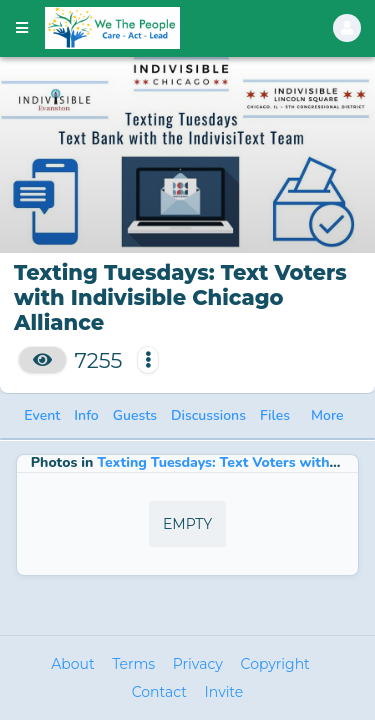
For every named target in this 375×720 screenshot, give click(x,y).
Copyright (275, 664)
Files (275, 415)
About (72, 664)
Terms (133, 664)
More (327, 415)
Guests (135, 415)
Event (42, 415)
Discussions (208, 415)
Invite (224, 692)
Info (86, 415)
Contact (159, 692)
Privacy (198, 664)
